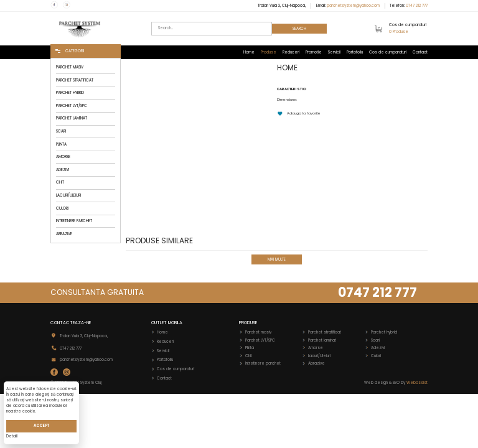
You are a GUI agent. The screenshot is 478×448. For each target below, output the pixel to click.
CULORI (62, 208)
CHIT (60, 182)
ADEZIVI (63, 170)
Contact (420, 52)
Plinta (250, 348)
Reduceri (291, 52)
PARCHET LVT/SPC (72, 106)
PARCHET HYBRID (70, 93)
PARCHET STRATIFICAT (75, 80)
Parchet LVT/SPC (260, 340)
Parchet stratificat (325, 332)
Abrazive (316, 363)
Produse (269, 52)
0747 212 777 (417, 6)
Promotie (314, 52)
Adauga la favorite (299, 113)
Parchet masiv (258, 332)
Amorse (316, 348)
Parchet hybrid (384, 332)
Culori (376, 356)
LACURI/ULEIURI (68, 195)
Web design (376, 383)
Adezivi (378, 348)
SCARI (61, 131)
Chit (249, 356)
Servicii (334, 52)
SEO (396, 383)
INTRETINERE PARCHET (74, 221)
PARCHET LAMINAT (72, 118)
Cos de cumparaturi (388, 52)
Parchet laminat (322, 340)
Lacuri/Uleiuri (319, 356)
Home (249, 52)
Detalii (12, 436)
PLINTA (61, 144)
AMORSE (63, 157)
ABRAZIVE (64, 234)
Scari (375, 340)
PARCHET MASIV (70, 67)
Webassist (417, 383)
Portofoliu (355, 52)
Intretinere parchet (263, 363)
